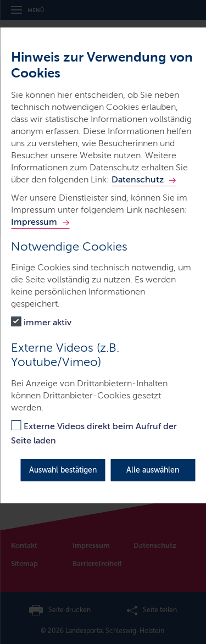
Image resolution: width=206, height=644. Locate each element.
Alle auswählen (153, 470)
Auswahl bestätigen (63, 470)
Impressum (34, 222)
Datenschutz (138, 179)
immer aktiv (48, 322)
